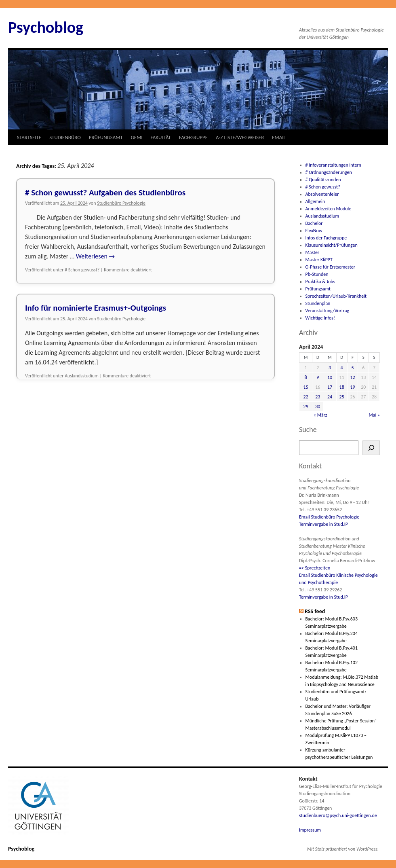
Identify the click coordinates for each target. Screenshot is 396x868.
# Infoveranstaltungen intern (333, 165)
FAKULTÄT (161, 137)
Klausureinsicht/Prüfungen (332, 245)
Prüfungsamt (318, 289)
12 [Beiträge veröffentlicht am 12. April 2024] (352, 377)
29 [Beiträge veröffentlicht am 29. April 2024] (306, 406)
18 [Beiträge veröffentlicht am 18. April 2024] (342, 387)
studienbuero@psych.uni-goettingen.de (338, 815)
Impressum (310, 830)
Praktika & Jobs (320, 282)
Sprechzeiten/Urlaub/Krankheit (336, 296)
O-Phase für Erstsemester (330, 267)
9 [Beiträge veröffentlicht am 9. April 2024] (318, 377)
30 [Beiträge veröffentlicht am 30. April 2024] (318, 406)
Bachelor (314, 223)
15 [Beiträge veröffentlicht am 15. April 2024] (306, 387)
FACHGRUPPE (193, 137)
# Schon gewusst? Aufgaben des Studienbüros (105, 193)
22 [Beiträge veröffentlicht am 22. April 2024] (306, 397)
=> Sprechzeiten (315, 568)
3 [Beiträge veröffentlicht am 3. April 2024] (330, 368)
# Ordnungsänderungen (329, 172)
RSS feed (315, 611)
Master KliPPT (319, 260)
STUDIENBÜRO (65, 137)
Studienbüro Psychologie (121, 203)
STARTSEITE (29, 137)
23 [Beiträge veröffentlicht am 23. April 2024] (318, 397)
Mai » (374, 415)
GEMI (137, 137)
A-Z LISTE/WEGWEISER (240, 137)
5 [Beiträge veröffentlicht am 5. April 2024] (352, 368)
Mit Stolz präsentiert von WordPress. (343, 849)
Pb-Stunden (317, 274)
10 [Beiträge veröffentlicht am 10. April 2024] (330, 377)
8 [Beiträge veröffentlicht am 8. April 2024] (306, 377)
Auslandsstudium (82, 376)
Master (313, 252)
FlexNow (314, 231)
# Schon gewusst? (82, 270)
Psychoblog (46, 27)
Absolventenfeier (322, 194)
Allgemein (315, 201)
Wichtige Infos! (320, 318)
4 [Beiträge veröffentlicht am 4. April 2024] (342, 368)
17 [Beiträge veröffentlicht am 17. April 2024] (330, 387)
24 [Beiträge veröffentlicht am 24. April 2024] (330, 397)
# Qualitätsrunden (323, 180)
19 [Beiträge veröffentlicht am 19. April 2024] (352, 387)
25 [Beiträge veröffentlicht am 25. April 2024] (342, 397)
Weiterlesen (95, 256)
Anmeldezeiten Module (329, 209)
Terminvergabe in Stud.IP (323, 524)
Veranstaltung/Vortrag (328, 311)
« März (320, 415)
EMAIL (279, 137)
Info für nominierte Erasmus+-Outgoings (96, 308)
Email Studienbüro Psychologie (329, 517)
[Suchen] (371, 448)
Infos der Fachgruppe (326, 238)
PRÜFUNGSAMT (106, 137)
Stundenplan (318, 303)
